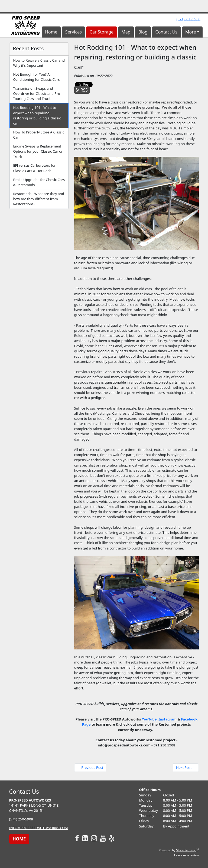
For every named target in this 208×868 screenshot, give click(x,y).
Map (126, 32)
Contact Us (166, 32)
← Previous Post (90, 768)
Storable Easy (187, 850)
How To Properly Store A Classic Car (38, 135)
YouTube (149, 719)
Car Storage (102, 32)
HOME (19, 839)
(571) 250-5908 (188, 19)
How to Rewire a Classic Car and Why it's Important (39, 63)
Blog (143, 32)
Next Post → (186, 768)
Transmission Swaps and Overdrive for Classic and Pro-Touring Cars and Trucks (37, 93)
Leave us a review (187, 855)
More (191, 32)
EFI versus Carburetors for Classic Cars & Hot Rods (34, 168)
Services (74, 32)
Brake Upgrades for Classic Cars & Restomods (39, 182)
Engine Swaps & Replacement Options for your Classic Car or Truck (38, 151)
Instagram (168, 719)
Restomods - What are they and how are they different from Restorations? (38, 199)
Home (51, 32)
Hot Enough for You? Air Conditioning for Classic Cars (36, 77)
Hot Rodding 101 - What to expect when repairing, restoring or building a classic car (37, 115)
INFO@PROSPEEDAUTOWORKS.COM (39, 828)
